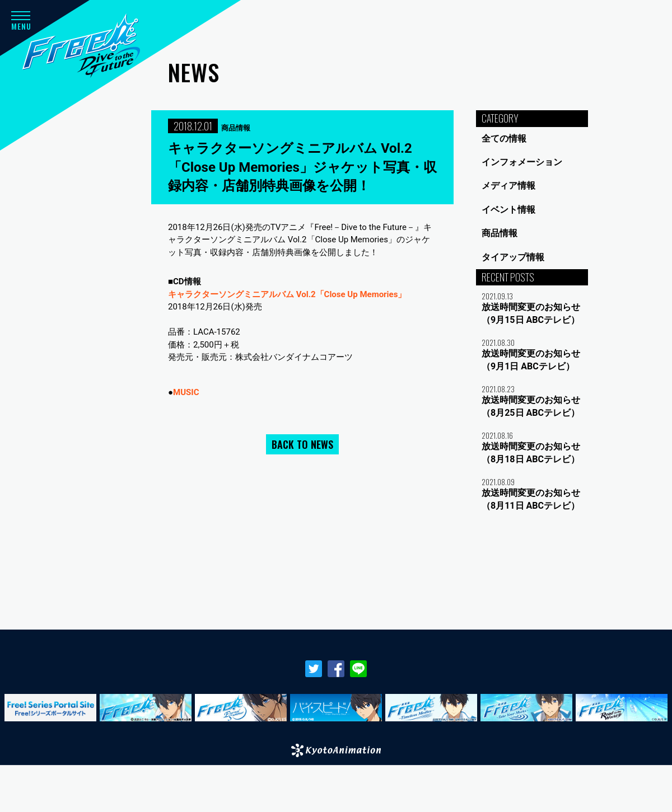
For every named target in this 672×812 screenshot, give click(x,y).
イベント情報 (508, 210)
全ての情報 (504, 139)
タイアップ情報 (513, 257)
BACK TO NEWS (302, 444)
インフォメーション (522, 162)
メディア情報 (508, 186)
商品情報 (500, 233)
